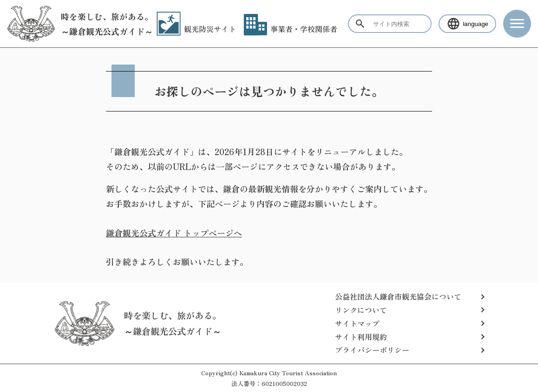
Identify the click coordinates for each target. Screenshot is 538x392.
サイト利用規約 (361, 337)
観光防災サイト (196, 29)
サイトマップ (357, 323)
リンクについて (361, 310)
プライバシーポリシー (372, 350)
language (467, 24)
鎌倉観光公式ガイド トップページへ (174, 233)
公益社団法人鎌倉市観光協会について (398, 296)
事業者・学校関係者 (290, 29)
